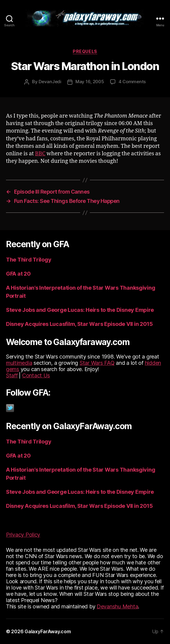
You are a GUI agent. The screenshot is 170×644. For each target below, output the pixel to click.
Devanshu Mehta (117, 606)
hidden (153, 363)
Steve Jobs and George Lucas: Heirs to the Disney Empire (80, 310)
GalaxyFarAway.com (48, 631)
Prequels (85, 51)
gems (13, 369)
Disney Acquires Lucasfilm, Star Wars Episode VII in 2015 (79, 324)
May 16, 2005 (90, 82)
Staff (12, 375)
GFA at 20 (18, 274)
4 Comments (132, 82)
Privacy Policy (23, 535)
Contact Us (36, 375)
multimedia (19, 363)
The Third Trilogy (29, 260)
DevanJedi (50, 82)
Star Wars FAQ (97, 363)
